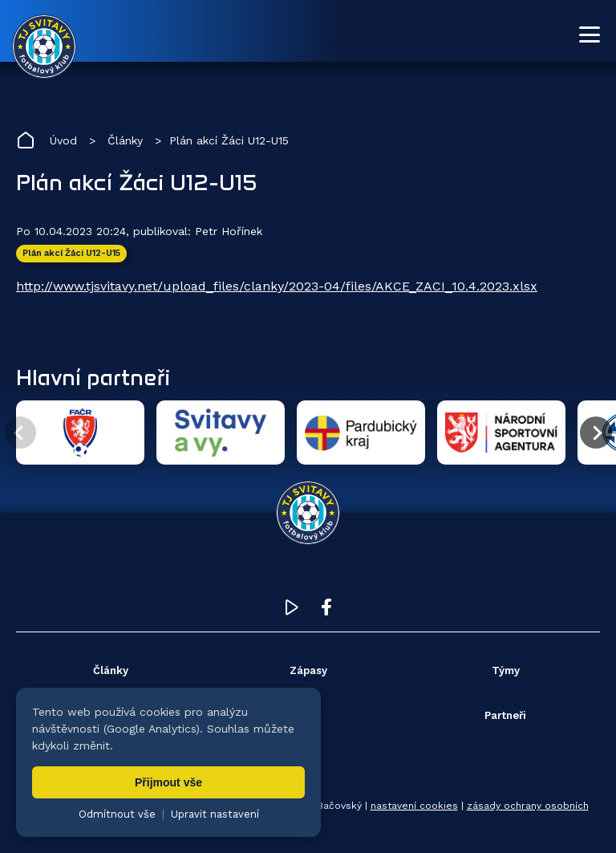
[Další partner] (596, 433)
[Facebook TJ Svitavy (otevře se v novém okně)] (326, 611)
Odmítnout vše (117, 814)
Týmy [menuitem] (506, 670)
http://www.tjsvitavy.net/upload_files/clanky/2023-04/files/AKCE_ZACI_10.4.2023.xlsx (277, 286)
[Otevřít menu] (590, 35)
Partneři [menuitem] (505, 715)
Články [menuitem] (111, 670)
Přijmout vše (168, 782)
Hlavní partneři (93, 377)
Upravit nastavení (215, 814)
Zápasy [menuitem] (308, 670)
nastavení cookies (414, 806)
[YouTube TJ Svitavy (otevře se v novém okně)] (292, 611)
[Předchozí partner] (20, 433)
